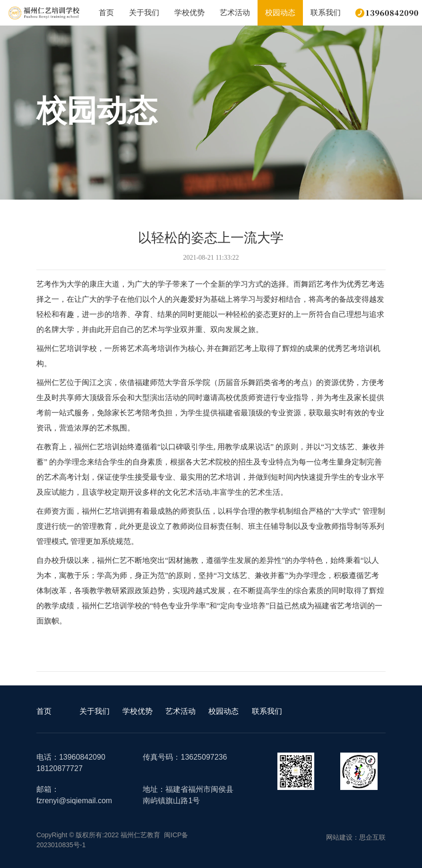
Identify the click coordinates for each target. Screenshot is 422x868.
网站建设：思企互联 (356, 837)
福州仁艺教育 (140, 835)
